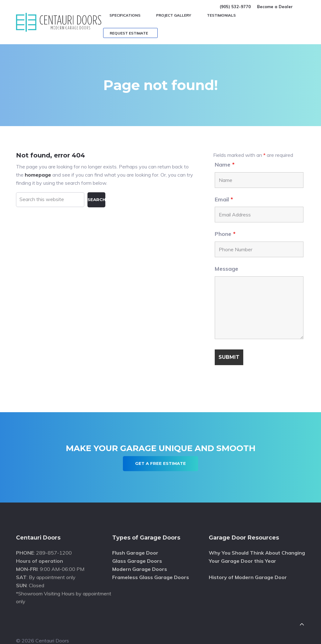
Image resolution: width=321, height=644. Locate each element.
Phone (225, 234)
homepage (38, 175)
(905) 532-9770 (235, 7)
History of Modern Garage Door (248, 577)
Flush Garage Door (135, 553)
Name (225, 165)
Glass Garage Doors (137, 561)
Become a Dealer (275, 7)
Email (224, 199)
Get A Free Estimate (160, 463)
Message (226, 269)
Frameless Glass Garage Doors (151, 577)
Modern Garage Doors (140, 569)
